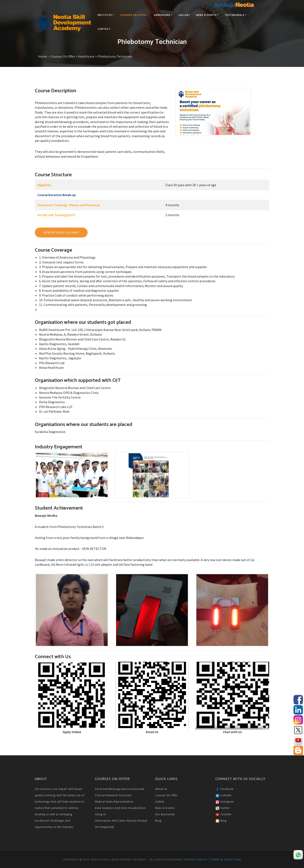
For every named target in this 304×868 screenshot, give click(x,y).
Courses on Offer (166, 795)
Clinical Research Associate (113, 795)
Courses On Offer (134, 15)
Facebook (224, 789)
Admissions (163, 15)
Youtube (223, 815)
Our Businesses (165, 814)
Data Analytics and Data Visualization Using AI (120, 811)
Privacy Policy (196, 860)
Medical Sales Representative (114, 802)
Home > (45, 56)
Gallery (184, 15)
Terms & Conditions (226, 860)
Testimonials (236, 15)
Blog (158, 821)
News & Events (207, 15)
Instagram (225, 802)
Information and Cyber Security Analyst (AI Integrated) (121, 824)
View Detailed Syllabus (61, 232)
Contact (104, 29)
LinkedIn (223, 796)
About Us (161, 789)
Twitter (223, 808)
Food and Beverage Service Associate (120, 789)
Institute (106, 15)
